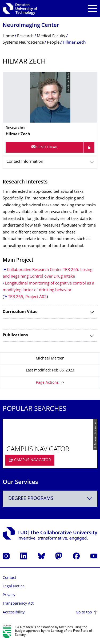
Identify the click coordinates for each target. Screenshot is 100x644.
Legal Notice (14, 586)
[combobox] (50, 499)
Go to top (84, 612)
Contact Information (25, 162)
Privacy (9, 595)
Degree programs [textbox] (31, 499)
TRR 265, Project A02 (27, 297)
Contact (9, 578)
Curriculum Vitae (20, 312)
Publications (15, 335)
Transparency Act (18, 604)
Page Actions (47, 383)
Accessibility (14, 612)
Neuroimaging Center (31, 26)
